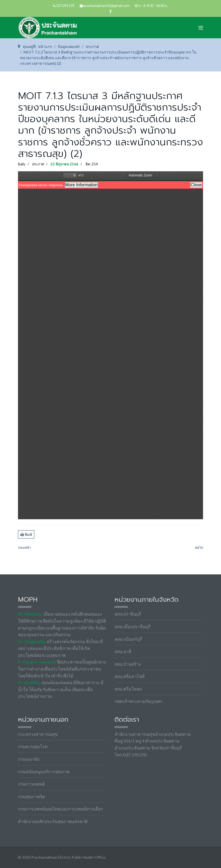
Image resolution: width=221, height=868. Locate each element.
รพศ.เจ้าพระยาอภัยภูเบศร (138, 701)
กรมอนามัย (29, 759)
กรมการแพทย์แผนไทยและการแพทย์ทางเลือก (61, 809)
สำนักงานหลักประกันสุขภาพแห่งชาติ (53, 821)
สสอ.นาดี (123, 651)
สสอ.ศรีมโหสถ (128, 689)
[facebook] (110, 11)
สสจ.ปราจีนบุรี (128, 614)
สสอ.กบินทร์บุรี (128, 639)
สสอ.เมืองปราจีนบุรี (132, 626)
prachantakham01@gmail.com (107, 6)
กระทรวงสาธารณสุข (38, 734)
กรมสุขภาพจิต (32, 796)
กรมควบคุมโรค (33, 746)
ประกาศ (38, 164)
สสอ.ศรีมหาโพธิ (130, 676)
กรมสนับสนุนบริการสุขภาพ (44, 772)
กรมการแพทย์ (31, 784)
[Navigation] (201, 28)
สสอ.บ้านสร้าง (128, 664)
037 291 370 (65, 6)
